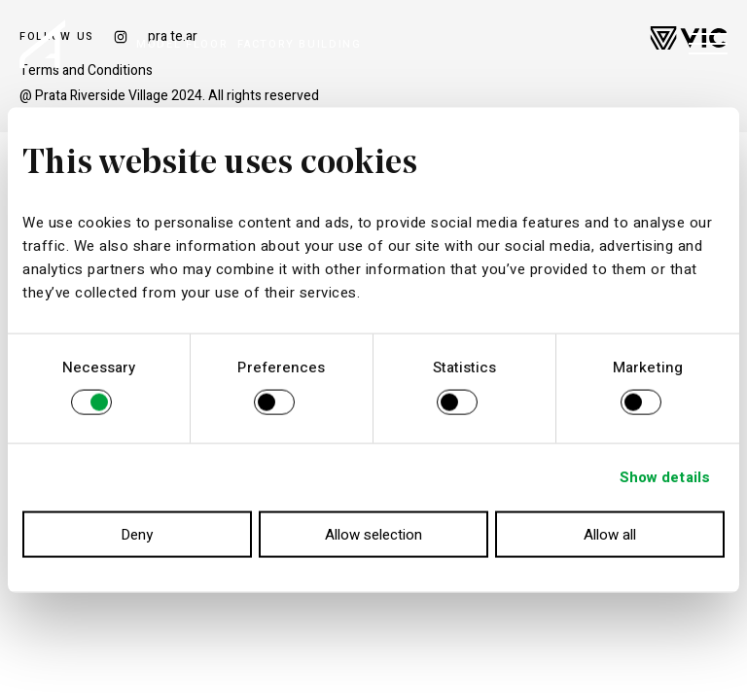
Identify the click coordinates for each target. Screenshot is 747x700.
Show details (665, 477)
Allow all (610, 534)
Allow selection (373, 534)
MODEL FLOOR (182, 44)
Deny (137, 534)
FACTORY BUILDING (299, 44)
